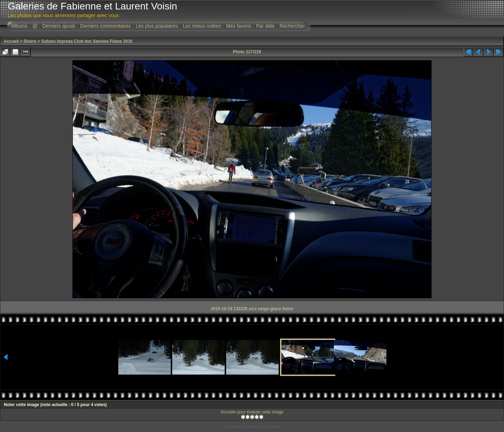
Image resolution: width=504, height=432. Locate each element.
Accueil (11, 41)
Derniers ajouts (59, 26)
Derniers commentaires (106, 26)
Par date (265, 26)
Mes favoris (239, 26)
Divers (30, 41)
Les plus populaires (157, 26)
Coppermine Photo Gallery (261, 427)
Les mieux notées (202, 26)
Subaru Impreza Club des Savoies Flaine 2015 (87, 41)
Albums (19, 26)
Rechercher (292, 26)
